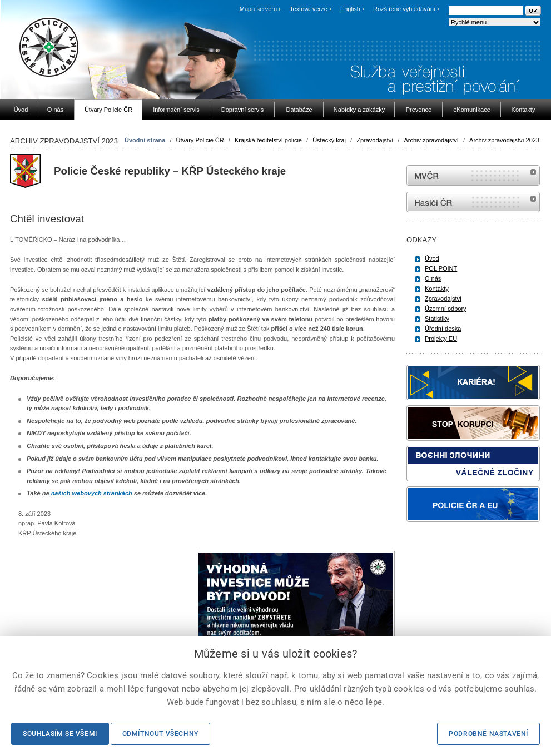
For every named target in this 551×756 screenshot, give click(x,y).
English (350, 9)
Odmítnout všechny (160, 734)
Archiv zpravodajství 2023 (504, 140)
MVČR (473, 175)
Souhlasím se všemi (60, 734)
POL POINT (441, 268)
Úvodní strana (145, 140)
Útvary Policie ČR (200, 140)
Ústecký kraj (329, 140)
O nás (433, 278)
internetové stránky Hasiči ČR (473, 202)
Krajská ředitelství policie (268, 140)
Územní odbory (446, 309)
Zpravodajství (375, 140)
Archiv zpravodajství (431, 140)
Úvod (432, 258)
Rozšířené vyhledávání (404, 9)
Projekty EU (441, 339)
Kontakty (437, 289)
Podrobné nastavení (488, 734)
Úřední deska (443, 329)
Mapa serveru (258, 9)
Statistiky (437, 319)
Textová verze (309, 9)
